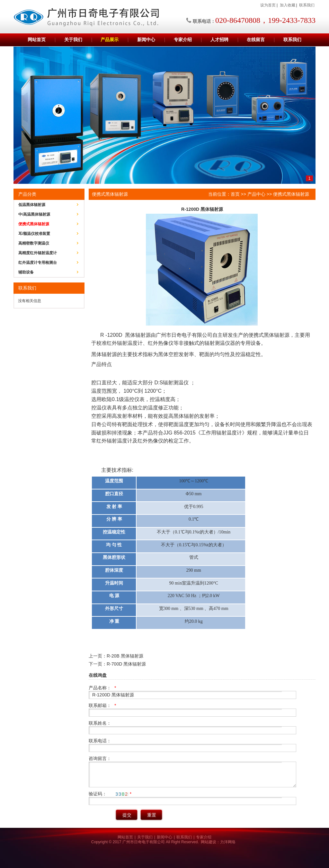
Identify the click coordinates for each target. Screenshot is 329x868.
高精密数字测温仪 (34, 243)
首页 (235, 194)
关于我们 (73, 40)
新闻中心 (146, 40)
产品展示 (110, 40)
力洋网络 (228, 842)
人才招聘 (219, 40)
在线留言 (256, 40)
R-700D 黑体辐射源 (126, 664)
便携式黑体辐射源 (34, 224)
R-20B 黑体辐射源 (125, 656)
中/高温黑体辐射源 (34, 214)
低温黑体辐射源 (32, 205)
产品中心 (256, 194)
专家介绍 (183, 40)
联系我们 (307, 5)
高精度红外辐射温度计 (38, 253)
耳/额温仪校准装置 (34, 234)
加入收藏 (288, 5)
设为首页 (268, 5)
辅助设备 (26, 272)
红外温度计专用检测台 (38, 263)
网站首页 (37, 40)
